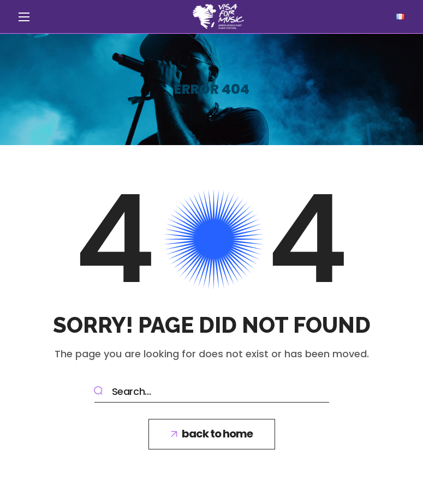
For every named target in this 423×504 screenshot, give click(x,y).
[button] (212, 434)
